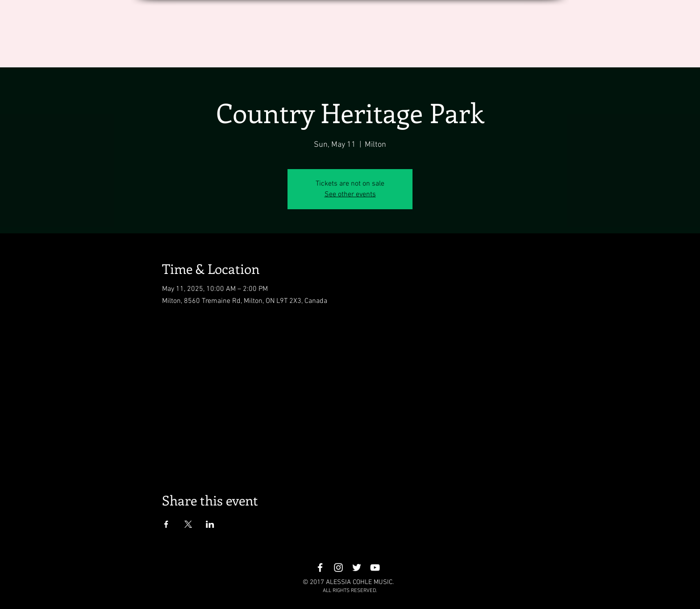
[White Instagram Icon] (338, 568)
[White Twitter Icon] (357, 568)
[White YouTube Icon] (375, 568)
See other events (350, 195)
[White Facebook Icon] (320, 568)
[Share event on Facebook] (166, 524)
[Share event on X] (188, 524)
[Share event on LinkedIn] (210, 524)
